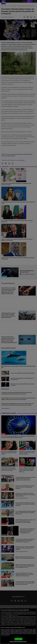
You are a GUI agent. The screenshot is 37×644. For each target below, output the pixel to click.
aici (14, 622)
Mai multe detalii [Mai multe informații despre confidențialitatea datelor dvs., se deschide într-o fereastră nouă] (15, 615)
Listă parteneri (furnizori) (5, 636)
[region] (18, 626)
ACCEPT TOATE (18, 639)
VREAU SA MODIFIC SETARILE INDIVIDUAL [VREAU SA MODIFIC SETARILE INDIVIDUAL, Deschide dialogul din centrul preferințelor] (18, 642)
